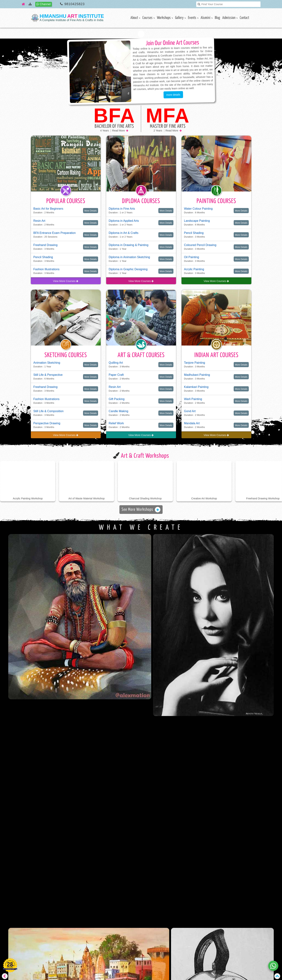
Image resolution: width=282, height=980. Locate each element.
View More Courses (66, 281)
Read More (120, 131)
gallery (179, 18)
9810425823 (75, 4)
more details (173, 95)
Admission (229, 18)
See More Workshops (141, 510)
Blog (217, 18)
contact (244, 18)
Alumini (205, 18)
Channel (44, 4)
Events (192, 18)
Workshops (164, 18)
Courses (147, 18)
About (134, 18)
